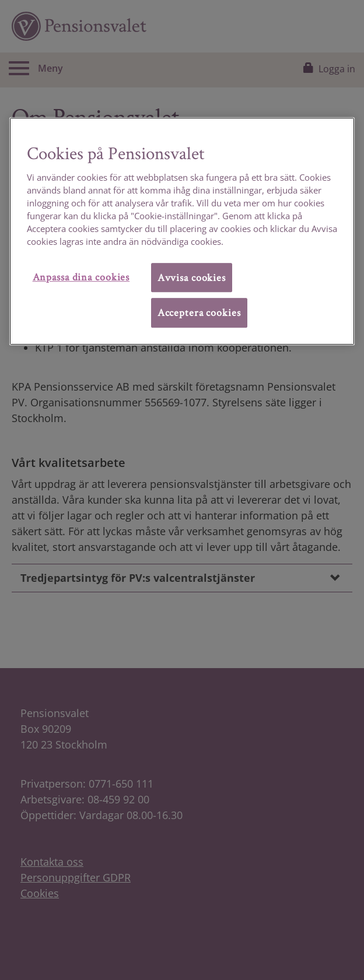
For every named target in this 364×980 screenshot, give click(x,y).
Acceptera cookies (199, 312)
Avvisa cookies (192, 277)
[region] (182, 231)
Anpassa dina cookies (81, 277)
